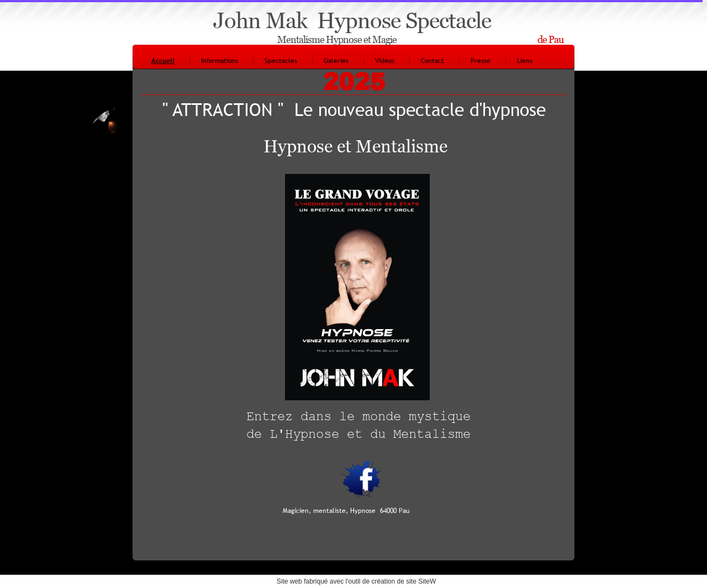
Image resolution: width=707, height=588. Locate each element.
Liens (525, 61)
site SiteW (421, 581)
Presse (481, 61)
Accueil (163, 61)
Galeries (336, 61)
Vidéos (385, 61)
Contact (432, 61)
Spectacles (281, 61)
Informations (220, 61)
